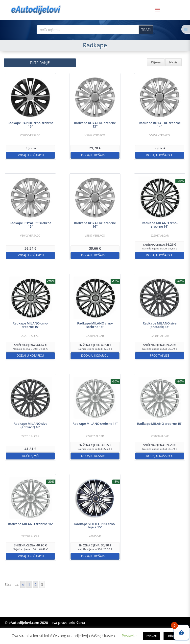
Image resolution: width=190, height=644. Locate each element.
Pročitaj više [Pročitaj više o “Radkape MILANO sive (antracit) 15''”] (160, 356)
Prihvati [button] (151, 636)
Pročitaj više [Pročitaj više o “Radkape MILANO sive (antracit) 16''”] (30, 456)
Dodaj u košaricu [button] (30, 155)
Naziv (173, 62)
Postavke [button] (129, 636)
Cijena (156, 62)
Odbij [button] (170, 636)
